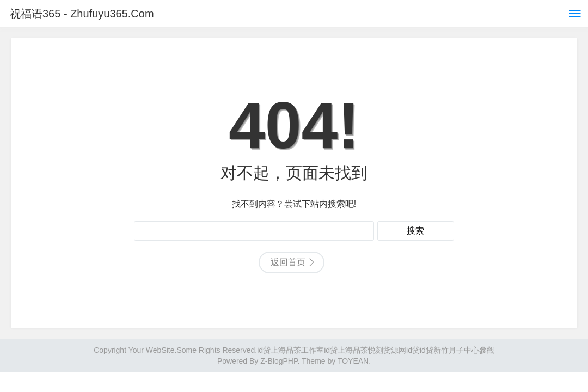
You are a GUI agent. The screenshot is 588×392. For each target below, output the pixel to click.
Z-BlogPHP (279, 361)
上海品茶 (353, 350)
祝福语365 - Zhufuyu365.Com (82, 14)
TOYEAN (353, 361)
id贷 (264, 350)
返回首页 (288, 262)
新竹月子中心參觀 (464, 350)
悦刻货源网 (387, 350)
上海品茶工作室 (297, 350)
